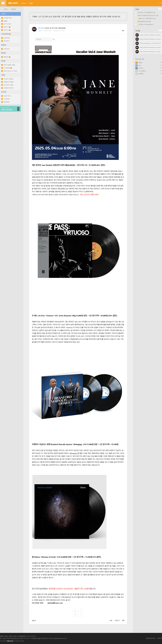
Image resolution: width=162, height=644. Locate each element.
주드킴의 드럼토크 (7, 79)
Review (4, 53)
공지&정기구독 (6, 18)
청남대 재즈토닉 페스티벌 (143, 22)
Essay (3, 75)
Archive (4, 92)
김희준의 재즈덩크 (7, 88)
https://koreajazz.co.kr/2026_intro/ (151, 43)
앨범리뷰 (6, 57)
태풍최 (140, 63)
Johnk (40, 31)
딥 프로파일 (7, 68)
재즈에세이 (5, 102)
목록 (123, 31)
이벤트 (31, 3)
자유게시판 (5, 38)
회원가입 (13, 9)
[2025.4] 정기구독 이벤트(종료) (55, 28)
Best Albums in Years (9, 71)
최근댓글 (138, 31)
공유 (111, 620)
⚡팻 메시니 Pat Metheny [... (145, 25)
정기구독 (41, 28)
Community (6, 34)
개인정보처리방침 (150, 638)
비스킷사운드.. (142, 71)
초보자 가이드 (6, 96)
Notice (24, 3)
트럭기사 (141, 68)
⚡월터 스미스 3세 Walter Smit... (146, 19)
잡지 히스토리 (6, 24)
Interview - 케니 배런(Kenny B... (146, 13)
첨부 (117, 620)
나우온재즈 (5, 99)
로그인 (6, 9)
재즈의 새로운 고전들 (8, 65)
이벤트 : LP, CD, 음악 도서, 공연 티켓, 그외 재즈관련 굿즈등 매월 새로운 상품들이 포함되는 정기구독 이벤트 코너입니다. (76, 17)
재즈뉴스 (6, 30)
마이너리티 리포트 (7, 85)
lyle (140, 65)
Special (4, 45)
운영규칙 (160, 638)
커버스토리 (5, 49)
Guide (3, 61)
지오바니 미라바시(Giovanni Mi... (146, 16)
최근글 (137, 9)
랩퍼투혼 (141, 74)
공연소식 (6, 27)
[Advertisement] (149, 94)
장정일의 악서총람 (7, 82)
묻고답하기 (5, 41)
